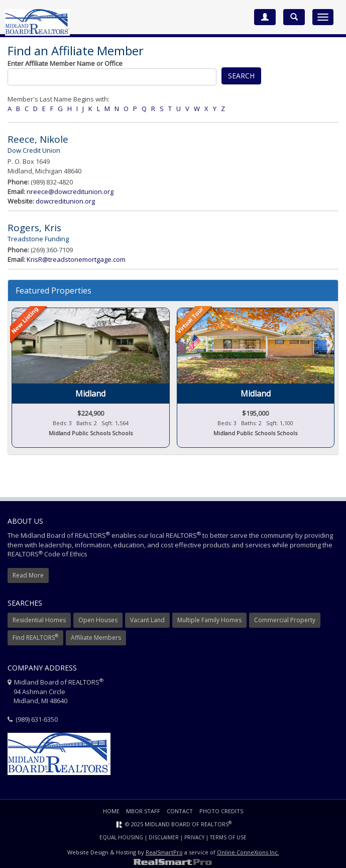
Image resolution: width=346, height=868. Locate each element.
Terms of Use (228, 837)
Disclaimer (164, 837)
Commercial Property (285, 620)
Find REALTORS (35, 637)
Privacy (194, 837)
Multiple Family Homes (209, 620)
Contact (180, 811)
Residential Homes (39, 620)
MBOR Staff (143, 811)
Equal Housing (121, 837)
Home (111, 811)
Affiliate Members (96, 638)
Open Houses (98, 620)
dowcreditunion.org (65, 201)
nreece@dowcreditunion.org (70, 191)
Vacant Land (147, 620)
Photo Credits (221, 811)
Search (241, 76)
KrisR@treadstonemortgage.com (76, 259)
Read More (28, 575)
